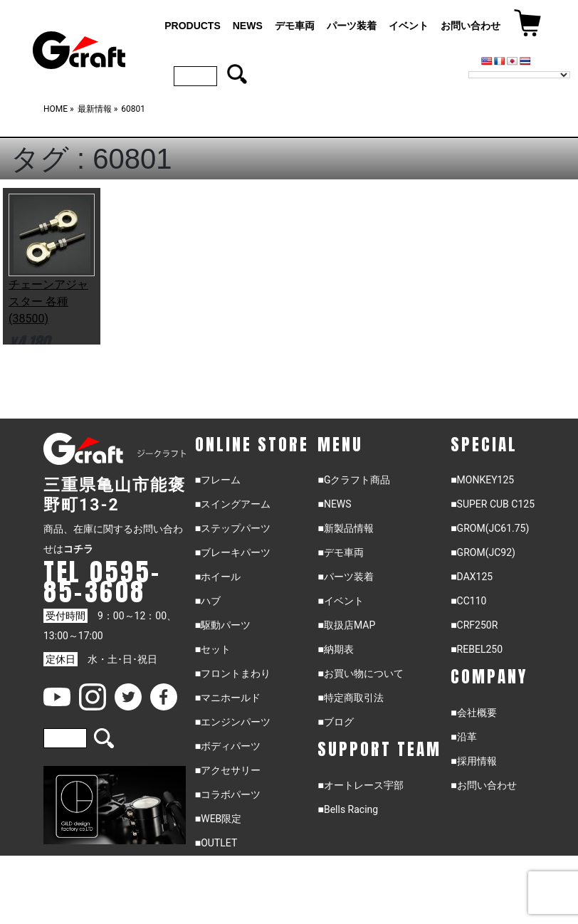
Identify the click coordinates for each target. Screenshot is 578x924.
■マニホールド (228, 698)
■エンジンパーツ (233, 722)
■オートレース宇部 (360, 785)
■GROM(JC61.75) (490, 528)
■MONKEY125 (482, 480)
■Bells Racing (348, 809)
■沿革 (463, 737)
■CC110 (468, 601)
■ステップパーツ (233, 528)
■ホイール (218, 577)
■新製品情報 (345, 528)
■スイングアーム (233, 504)
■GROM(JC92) (483, 552)
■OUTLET (216, 843)
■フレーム (218, 480)
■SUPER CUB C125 (493, 504)
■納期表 (335, 649)
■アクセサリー (228, 770)
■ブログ (335, 722)
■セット (213, 649)
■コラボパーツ (228, 794)
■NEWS (334, 504)
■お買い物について (360, 673)
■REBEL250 (477, 649)
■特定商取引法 (350, 698)
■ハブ (208, 601)
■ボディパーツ (228, 746)
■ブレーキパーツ (233, 552)
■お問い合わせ (483, 785)
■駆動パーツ (223, 625)
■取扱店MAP (346, 625)
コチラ (78, 549)
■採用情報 (473, 761)
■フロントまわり (233, 673)
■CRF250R (474, 625)
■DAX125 (472, 577)
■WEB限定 (219, 819)
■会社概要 (473, 713)
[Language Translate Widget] (519, 75)
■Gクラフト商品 (354, 480)
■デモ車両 (340, 552)
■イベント (340, 601)
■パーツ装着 (345, 577)
